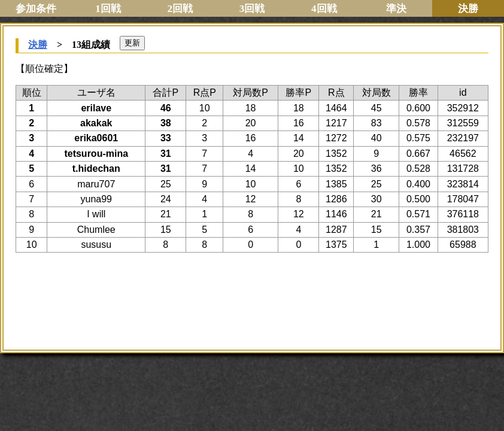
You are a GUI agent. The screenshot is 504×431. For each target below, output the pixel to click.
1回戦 (108, 9)
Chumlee (96, 230)
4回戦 (324, 9)
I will (96, 214)
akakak (96, 123)
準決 (396, 9)
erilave (96, 108)
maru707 (96, 184)
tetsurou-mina (96, 154)
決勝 (38, 45)
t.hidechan (96, 169)
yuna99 (96, 199)
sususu (96, 245)
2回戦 (180, 9)
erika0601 (96, 138)
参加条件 (36, 9)
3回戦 (252, 9)
